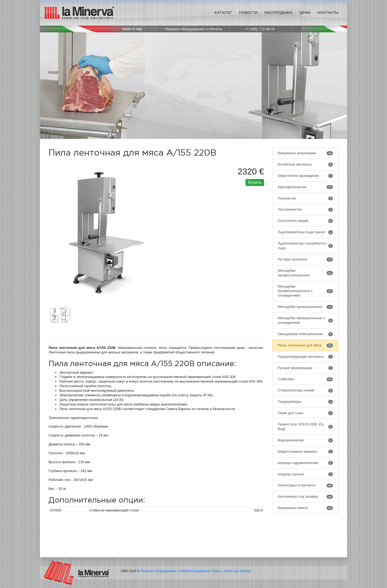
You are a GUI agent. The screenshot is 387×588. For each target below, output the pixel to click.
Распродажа (279, 13)
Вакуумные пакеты (305, 508)
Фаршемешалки (305, 440)
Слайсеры (305, 379)
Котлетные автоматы (305, 164)
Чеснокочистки (305, 209)
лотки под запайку (237, 571)
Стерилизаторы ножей (305, 390)
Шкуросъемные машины (305, 452)
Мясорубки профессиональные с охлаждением (305, 291)
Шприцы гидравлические (305, 463)
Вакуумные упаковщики (305, 153)
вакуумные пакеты (208, 571)
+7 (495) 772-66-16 (260, 29)
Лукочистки (305, 198)
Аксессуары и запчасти (305, 485)
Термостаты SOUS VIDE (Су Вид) (305, 427)
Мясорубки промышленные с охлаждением (305, 320)
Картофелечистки (305, 187)
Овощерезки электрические (305, 334)
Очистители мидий (305, 221)
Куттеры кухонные (305, 259)
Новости (248, 13)
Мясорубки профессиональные (305, 273)
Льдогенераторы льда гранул (305, 232)
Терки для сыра (305, 413)
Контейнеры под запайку (305, 497)
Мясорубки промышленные (305, 307)
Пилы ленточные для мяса (305, 345)
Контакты (328, 13)
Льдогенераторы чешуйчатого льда (305, 246)
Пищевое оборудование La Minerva (167, 571)
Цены (305, 13)
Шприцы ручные (305, 474)
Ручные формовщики (305, 368)
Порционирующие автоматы (305, 357)
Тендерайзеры (305, 402)
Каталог (223, 13)
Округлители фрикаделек (305, 176)
